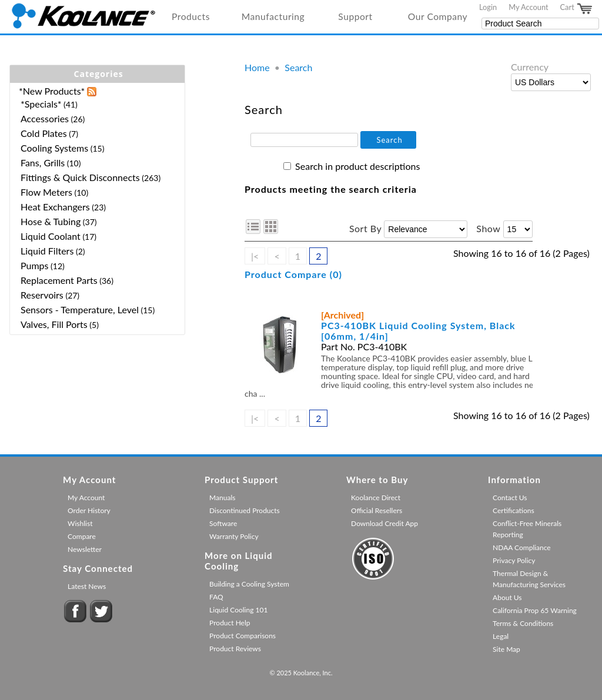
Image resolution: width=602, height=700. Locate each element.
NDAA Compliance (522, 547)
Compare (82, 536)
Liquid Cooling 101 (238, 610)
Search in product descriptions (357, 166)
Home (257, 67)
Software (223, 523)
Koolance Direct (376, 498)
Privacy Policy (514, 560)
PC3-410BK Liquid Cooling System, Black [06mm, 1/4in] (418, 331)
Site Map (506, 649)
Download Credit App (384, 523)
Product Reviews (235, 649)
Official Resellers (377, 510)
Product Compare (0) (293, 274)
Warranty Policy (234, 536)
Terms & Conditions (523, 623)
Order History (89, 510)
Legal (501, 636)
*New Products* (52, 91)
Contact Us (510, 498)
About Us (507, 597)
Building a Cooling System (249, 584)
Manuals (222, 498)
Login (488, 7)
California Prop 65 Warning (535, 610)
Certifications (514, 510)
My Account (528, 7)
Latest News (87, 586)
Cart (577, 9)
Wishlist (80, 523)
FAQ (216, 597)
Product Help (230, 623)
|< (255, 256)
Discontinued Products (245, 510)
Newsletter (85, 549)
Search (298, 67)
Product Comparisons (243, 636)
